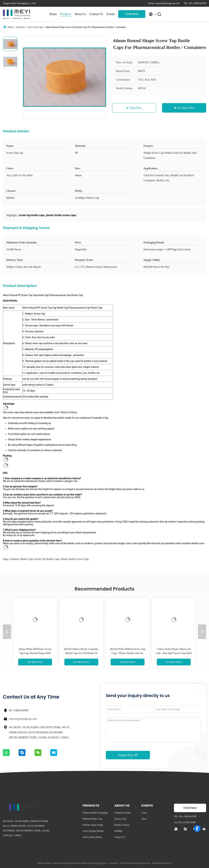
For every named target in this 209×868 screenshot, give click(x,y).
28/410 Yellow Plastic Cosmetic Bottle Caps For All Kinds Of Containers (81, 653)
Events (111, 14)
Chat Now (132, 14)
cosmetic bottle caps (21, 559)
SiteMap (118, 831)
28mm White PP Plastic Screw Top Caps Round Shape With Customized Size (35, 653)
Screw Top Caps (35, 27)
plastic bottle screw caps (75, 559)
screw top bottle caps (47, 559)
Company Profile (122, 813)
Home (53, 14)
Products (66, 14)
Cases (144, 813)
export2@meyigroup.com (23, 719)
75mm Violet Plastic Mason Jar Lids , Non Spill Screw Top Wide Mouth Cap (174, 653)
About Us (80, 14)
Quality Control (122, 825)
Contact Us (96, 14)
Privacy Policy (44, 863)
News (144, 819)
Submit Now (128, 755)
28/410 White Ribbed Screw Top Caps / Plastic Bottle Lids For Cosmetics (128, 653)
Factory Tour (120, 819)
